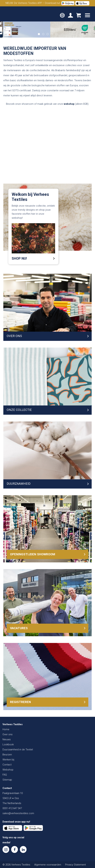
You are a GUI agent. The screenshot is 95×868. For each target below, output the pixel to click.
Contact (7, 765)
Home (6, 729)
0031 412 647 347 (12, 808)
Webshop (8, 770)
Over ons (8, 734)
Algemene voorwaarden (48, 865)
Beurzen (7, 755)
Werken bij (8, 760)
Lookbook (8, 744)
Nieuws (7, 739)
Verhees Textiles (14, 14)
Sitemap (7, 780)
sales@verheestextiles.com (18, 813)
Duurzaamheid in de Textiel (18, 750)
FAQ (5, 775)
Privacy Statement (75, 865)
